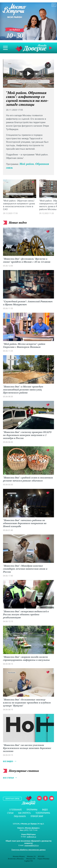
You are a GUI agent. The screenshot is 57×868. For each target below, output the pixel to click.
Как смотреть (24, 813)
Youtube (52, 798)
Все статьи (8, 778)
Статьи (10, 813)
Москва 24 (31, 856)
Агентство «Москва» (16, 859)
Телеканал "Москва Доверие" (31, 48)
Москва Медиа (19, 856)
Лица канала (20, 816)
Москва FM (31, 859)
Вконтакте (39, 798)
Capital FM (28, 861)
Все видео (8, 761)
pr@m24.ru (31, 837)
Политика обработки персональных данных (28, 850)
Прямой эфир (51, 48)
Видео (45, 810)
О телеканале (16, 810)
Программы (32, 810)
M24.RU (41, 856)
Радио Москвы (43, 859)
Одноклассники (45, 798)
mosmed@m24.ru (32, 845)
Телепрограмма (43, 813)
